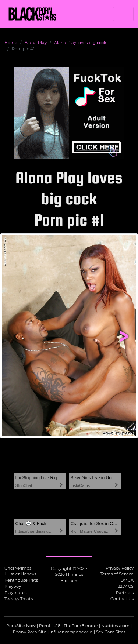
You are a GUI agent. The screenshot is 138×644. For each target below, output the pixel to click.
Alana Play (36, 43)
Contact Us (122, 599)
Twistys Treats (19, 599)
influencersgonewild (71, 632)
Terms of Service (117, 574)
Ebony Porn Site (30, 632)
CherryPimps (18, 568)
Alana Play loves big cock (80, 43)
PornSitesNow (21, 626)
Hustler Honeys (20, 574)
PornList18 (50, 626)
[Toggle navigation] (123, 14)
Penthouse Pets (21, 580)
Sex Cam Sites (111, 632)
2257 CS (126, 586)
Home (11, 43)
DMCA (127, 580)
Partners (125, 593)
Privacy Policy (120, 568)
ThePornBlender (81, 626)
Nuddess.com (115, 626)
